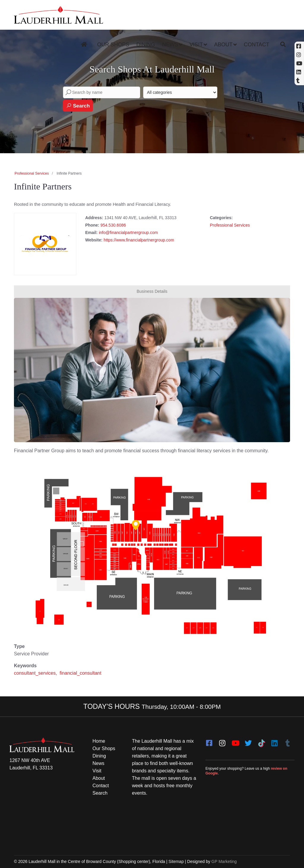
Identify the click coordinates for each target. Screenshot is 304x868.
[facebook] (209, 741)
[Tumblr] (287, 741)
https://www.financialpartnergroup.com (139, 240)
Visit (196, 45)
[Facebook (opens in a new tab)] (299, 46)
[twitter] (248, 741)
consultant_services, (36, 673)
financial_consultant (81, 673)
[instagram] (222, 741)
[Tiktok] (261, 741)
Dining (146, 45)
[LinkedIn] (274, 741)
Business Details (152, 291)
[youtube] (235, 741)
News (170, 45)
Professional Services (32, 173)
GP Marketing (224, 861)
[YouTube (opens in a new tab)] (299, 63)
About (223, 45)
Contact (256, 45)
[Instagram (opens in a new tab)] (299, 55)
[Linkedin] (299, 72)
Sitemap (176, 861)
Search (78, 106)
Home (99, 741)
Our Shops (113, 45)
